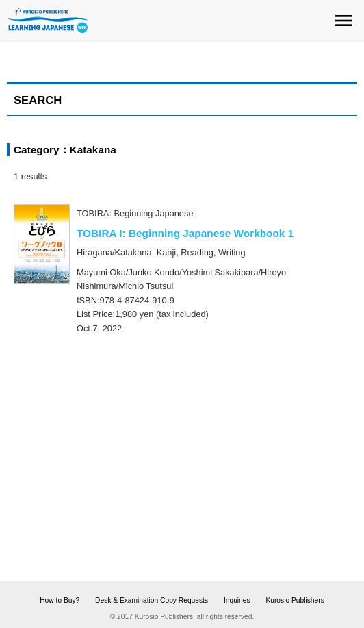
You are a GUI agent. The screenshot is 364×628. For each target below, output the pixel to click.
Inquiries (237, 600)
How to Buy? (60, 600)
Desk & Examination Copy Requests (152, 600)
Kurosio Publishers (295, 600)
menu (343, 21)
